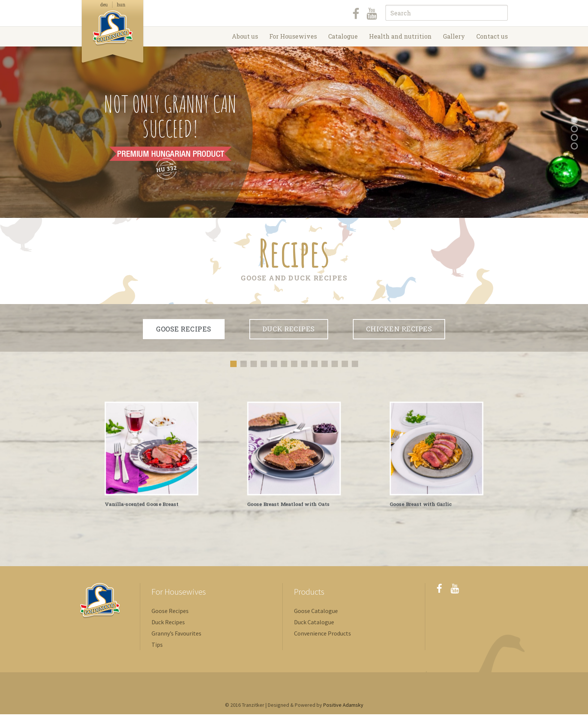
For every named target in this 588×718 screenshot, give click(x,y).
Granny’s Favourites (176, 637)
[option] (151, 456)
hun (121, 4)
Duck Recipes (168, 626)
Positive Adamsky (343, 709)
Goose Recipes (170, 615)
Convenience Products (322, 637)
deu (104, 4)
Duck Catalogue (314, 626)
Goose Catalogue (316, 615)
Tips (157, 648)
